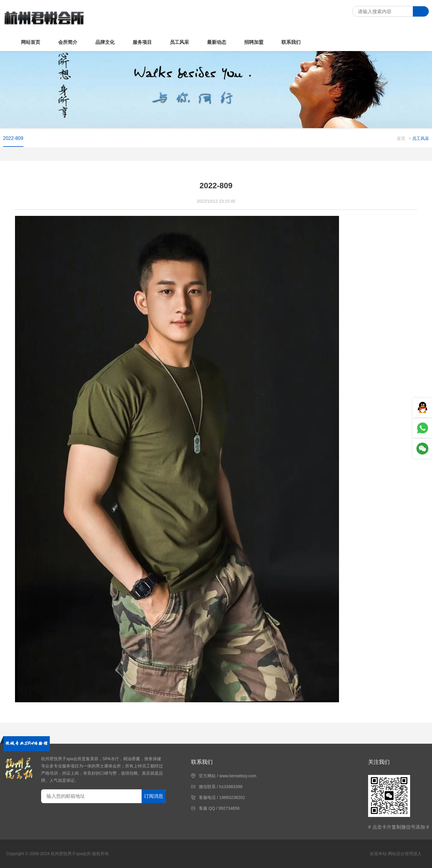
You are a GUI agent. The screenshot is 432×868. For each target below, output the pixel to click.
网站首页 (31, 42)
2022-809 (13, 138)
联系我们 (291, 42)
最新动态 (217, 42)
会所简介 (68, 42)
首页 (401, 138)
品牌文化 (105, 42)
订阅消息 (154, 796)
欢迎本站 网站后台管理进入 (396, 854)
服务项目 (142, 42)
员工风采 (179, 42)
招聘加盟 (254, 42)
